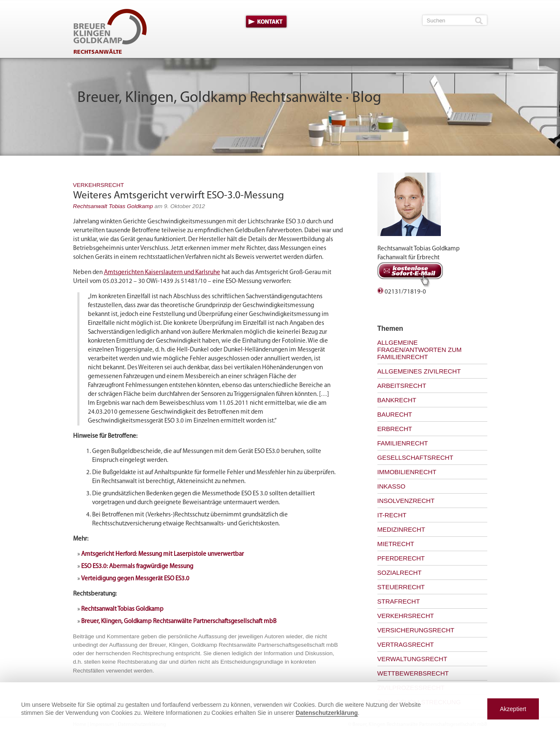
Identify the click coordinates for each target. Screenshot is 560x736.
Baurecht (395, 414)
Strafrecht (399, 601)
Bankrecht (397, 400)
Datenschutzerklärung (327, 713)
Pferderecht (401, 558)
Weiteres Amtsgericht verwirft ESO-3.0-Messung (179, 196)
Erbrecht (395, 429)
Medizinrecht (401, 529)
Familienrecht (403, 443)
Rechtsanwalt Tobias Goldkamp (113, 206)
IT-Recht (392, 515)
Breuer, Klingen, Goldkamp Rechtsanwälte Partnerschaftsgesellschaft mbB (179, 622)
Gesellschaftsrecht (415, 457)
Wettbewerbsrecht (413, 673)
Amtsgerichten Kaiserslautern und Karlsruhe (162, 273)
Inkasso (392, 486)
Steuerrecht (401, 587)
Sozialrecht (400, 573)
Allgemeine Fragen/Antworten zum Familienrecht (420, 350)
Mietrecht (396, 544)
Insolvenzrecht (406, 501)
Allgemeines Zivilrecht (419, 371)
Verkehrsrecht (99, 185)
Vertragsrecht (406, 644)
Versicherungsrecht (416, 630)
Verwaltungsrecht (412, 659)
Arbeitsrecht (402, 386)
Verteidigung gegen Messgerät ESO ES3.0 (135, 579)
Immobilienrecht (407, 472)
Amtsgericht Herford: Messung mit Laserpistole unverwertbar (163, 554)
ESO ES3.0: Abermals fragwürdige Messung (137, 567)
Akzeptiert (513, 709)
